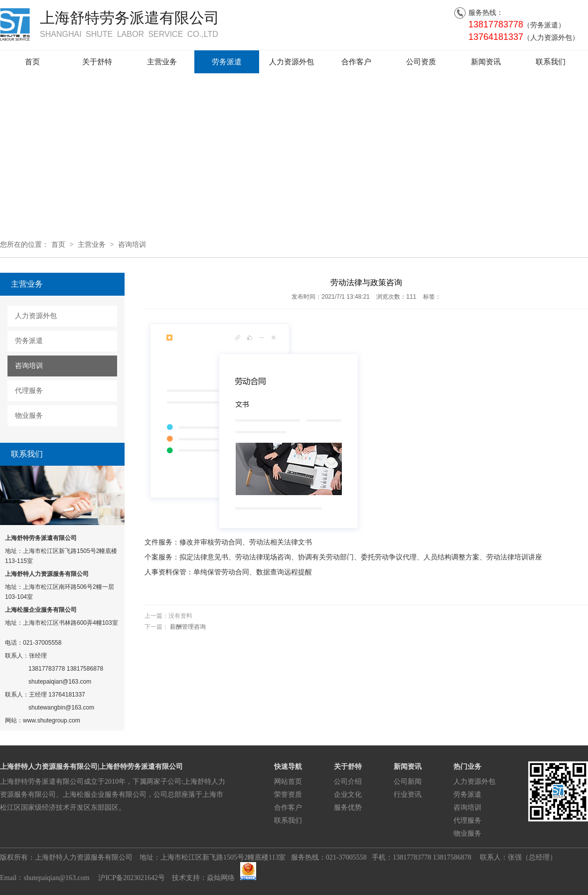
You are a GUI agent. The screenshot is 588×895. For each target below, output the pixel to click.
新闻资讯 (486, 62)
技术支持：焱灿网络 (203, 878)
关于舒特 (97, 62)
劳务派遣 (227, 62)
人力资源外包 (292, 62)
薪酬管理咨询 (188, 627)
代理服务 (29, 391)
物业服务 (29, 416)
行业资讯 (408, 795)
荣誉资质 (288, 795)
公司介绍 (348, 782)
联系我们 (551, 62)
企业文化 (348, 795)
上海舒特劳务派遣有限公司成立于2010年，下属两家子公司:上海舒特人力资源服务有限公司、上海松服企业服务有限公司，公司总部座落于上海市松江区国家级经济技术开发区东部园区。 (113, 795)
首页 (32, 62)
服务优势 (348, 807)
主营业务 (162, 62)
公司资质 (421, 62)
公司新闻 (408, 782)
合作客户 (356, 62)
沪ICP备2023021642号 (131, 878)
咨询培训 (132, 245)
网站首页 (288, 782)
